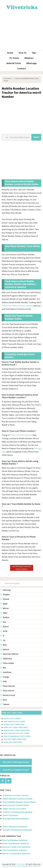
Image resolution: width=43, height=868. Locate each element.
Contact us (15, 866)
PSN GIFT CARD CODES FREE (15, 739)
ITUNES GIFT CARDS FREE (14, 724)
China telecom (8, 686)
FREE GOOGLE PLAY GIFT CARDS (17, 733)
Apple (4, 604)
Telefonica (6, 659)
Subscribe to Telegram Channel (16, 770)
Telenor (5, 704)
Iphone (5, 608)
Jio (3, 640)
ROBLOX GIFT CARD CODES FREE (17, 730)
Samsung (6, 590)
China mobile (7, 663)
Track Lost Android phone (21, 435)
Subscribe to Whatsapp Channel (16, 762)
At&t (4, 681)
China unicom (7, 691)
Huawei (5, 599)
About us (6, 866)
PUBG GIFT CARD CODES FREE (16, 727)
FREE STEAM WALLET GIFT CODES (17, 736)
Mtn (3, 668)
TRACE (36, 137)
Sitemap (37, 866)
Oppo (4, 613)
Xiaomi (5, 626)
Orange (5, 677)
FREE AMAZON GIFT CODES (14, 721)
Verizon (5, 649)
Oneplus (5, 594)
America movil (8, 695)
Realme (5, 617)
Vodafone (6, 672)
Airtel (4, 631)
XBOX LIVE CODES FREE (13, 742)
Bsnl (4, 645)
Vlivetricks (22, 7)
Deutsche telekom (10, 654)
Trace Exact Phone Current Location (17, 306)
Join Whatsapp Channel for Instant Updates (22, 568)
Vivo (3, 622)
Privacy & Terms (26, 866)
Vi (2, 636)
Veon (4, 700)
